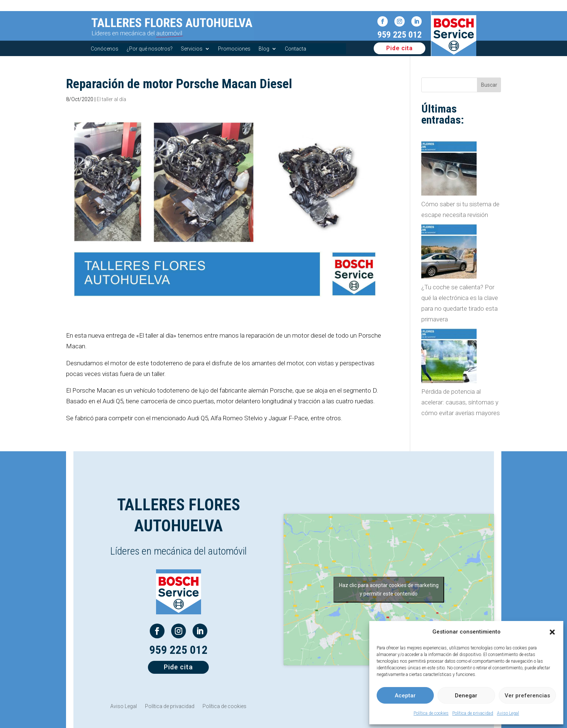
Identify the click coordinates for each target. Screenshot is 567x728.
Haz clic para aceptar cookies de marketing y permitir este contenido (389, 589)
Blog (264, 49)
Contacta (295, 49)
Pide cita (400, 48)
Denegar (466, 696)
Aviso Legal (508, 713)
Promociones (234, 49)
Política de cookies (431, 713)
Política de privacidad (473, 713)
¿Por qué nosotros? (150, 49)
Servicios (192, 49)
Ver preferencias (527, 696)
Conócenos (105, 49)
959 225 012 (400, 35)
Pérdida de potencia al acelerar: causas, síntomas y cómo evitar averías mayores (461, 402)
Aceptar (405, 696)
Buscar (489, 85)
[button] (552, 632)
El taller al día (111, 99)
